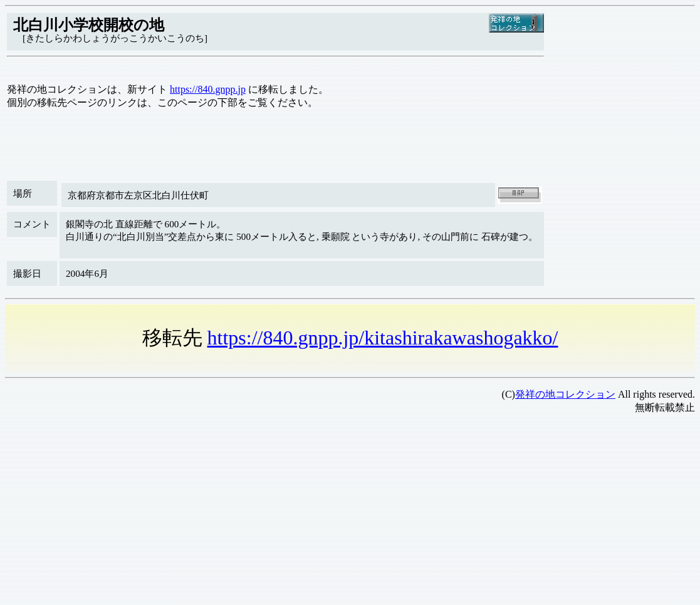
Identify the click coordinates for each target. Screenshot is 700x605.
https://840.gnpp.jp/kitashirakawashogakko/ (383, 338)
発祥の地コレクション (565, 394)
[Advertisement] (350, 512)
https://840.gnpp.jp (208, 89)
